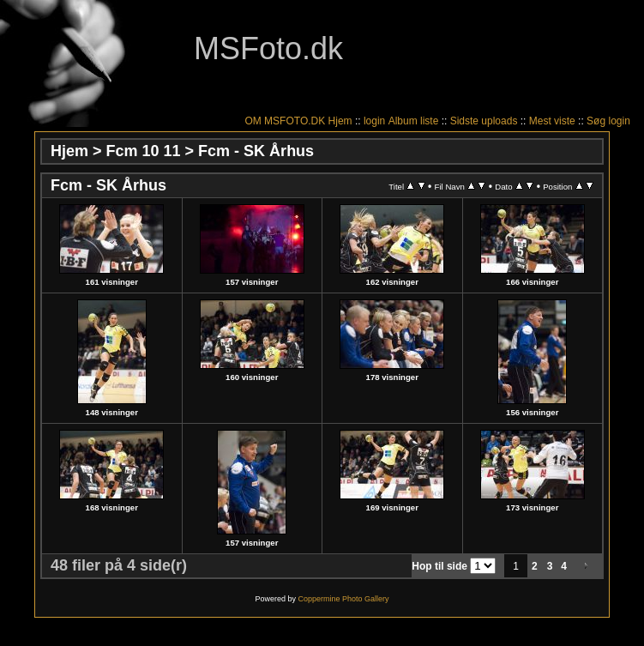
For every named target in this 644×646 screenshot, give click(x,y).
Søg (596, 121)
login (374, 121)
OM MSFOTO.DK (285, 121)
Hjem (340, 121)
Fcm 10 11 (144, 151)
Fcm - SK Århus (256, 151)
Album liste (414, 121)
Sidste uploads (484, 121)
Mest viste (552, 121)
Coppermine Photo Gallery (343, 599)
